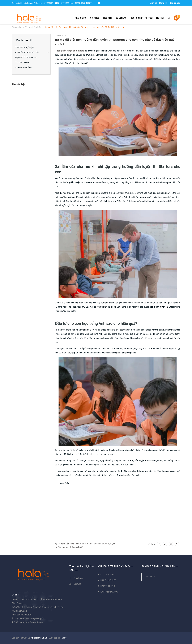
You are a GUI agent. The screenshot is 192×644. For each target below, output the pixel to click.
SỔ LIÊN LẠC (122, 18)
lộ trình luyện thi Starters (98, 544)
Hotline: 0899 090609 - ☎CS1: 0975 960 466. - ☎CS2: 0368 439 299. (64, 3)
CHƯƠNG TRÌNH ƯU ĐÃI (28, 52)
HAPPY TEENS (108, 586)
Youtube (78, 584)
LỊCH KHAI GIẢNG (109, 592)
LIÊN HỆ (160, 18)
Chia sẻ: (152, 544)
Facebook (78, 578)
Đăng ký (163, 3)
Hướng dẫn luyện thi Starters (72, 544)
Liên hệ (153, 3)
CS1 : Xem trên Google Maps (28, 618)
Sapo (64, 638)
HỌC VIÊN (108, 18)
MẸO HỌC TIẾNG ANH (27, 57)
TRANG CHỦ (81, 18)
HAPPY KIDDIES (108, 580)
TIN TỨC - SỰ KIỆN (26, 47)
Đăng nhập (175, 3)
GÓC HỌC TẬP (136, 18)
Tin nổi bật (19, 84)
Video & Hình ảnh (25, 67)
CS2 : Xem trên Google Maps (28, 622)
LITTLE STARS (108, 574)
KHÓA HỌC (95, 18)
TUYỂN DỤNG (23, 62)
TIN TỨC (149, 18)
